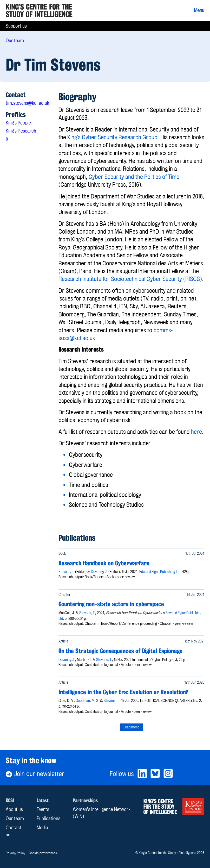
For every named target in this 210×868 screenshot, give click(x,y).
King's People (18, 123)
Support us (16, 26)
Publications (48, 818)
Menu (199, 10)
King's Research (21, 131)
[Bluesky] (155, 774)
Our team (15, 40)
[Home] (39, 10)
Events (43, 809)
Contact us (14, 831)
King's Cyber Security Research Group (112, 137)
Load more (131, 727)
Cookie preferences (43, 853)
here (196, 432)
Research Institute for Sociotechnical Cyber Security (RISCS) (130, 279)
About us (14, 809)
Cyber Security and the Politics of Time (134, 177)
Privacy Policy (15, 853)
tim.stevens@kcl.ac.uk (27, 103)
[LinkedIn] (142, 774)
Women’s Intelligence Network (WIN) (102, 813)
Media (42, 828)
